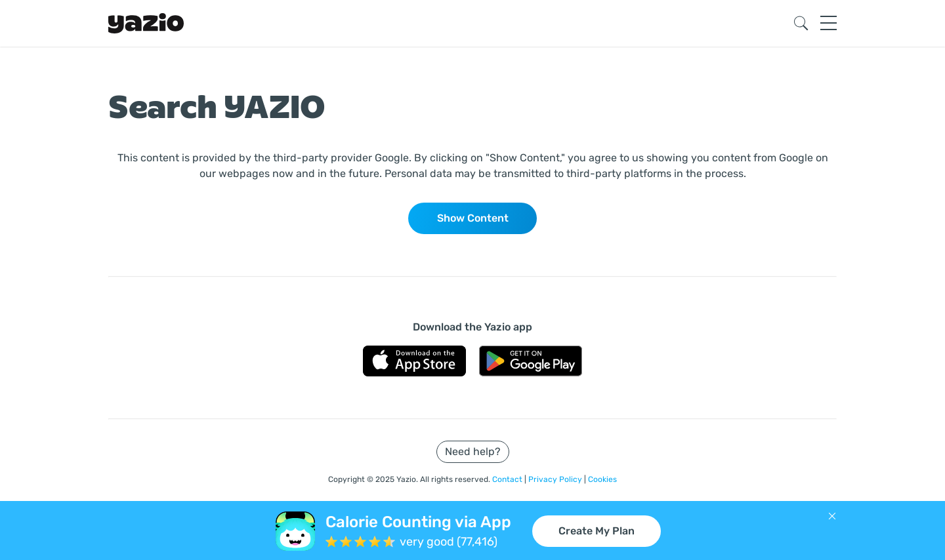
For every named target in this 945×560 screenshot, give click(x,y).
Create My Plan (597, 531)
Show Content (473, 218)
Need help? (473, 451)
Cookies (602, 479)
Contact (508, 479)
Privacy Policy (556, 479)
